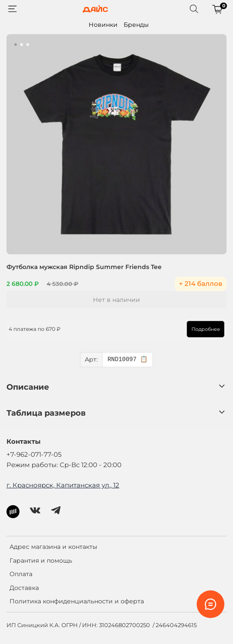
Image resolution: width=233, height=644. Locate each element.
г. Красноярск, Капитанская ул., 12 (63, 485)
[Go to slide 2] (22, 45)
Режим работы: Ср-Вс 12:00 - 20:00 (64, 465)
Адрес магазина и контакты (53, 547)
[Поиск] (194, 9)
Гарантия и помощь (41, 561)
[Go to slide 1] (16, 45)
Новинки (103, 25)
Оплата (21, 574)
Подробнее (206, 329)
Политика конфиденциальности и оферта (77, 601)
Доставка (24, 588)
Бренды (136, 25)
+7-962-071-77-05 (34, 454)
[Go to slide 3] (28, 45)
